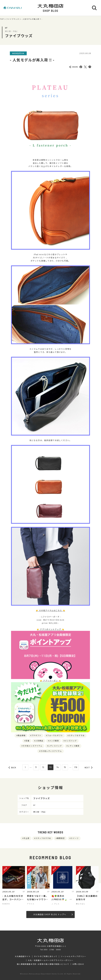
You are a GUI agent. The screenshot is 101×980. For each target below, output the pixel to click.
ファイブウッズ (13, 19)
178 (76, 767)
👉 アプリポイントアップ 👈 (50, 629)
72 (43, 767)
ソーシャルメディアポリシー (73, 956)
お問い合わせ (78, 964)
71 (36, 767)
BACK (12, 767)
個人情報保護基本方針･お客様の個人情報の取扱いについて (43, 964)
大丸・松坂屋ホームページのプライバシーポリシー (50, 960)
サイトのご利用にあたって (46, 956)
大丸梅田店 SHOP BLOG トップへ (53, 914)
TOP (2, 19)
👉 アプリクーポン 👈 (50, 681)
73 (50, 767)
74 (58, 767)
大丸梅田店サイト (23, 956)
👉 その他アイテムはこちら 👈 (50, 610)
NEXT (89, 767)
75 (65, 767)
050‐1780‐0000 (52, 949)
